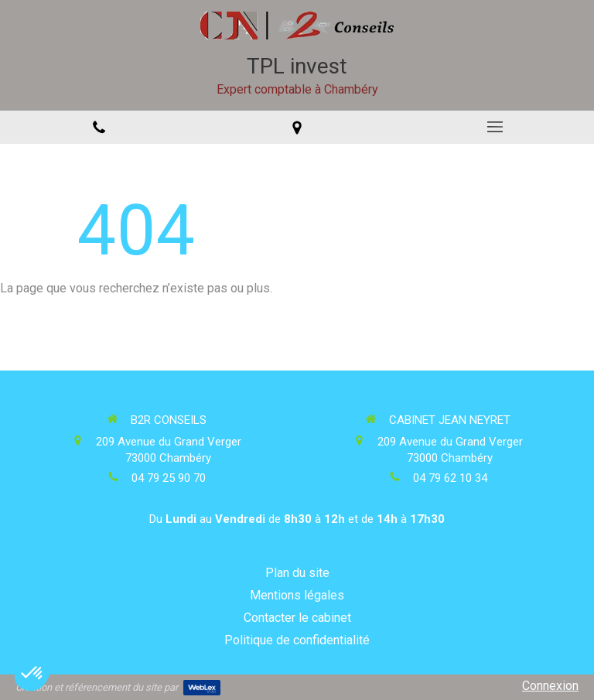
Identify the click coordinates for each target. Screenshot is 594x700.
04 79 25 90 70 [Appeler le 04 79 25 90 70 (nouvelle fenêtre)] (169, 478)
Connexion (550, 686)
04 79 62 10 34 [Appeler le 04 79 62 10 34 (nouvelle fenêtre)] (450, 478)
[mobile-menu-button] (495, 127)
